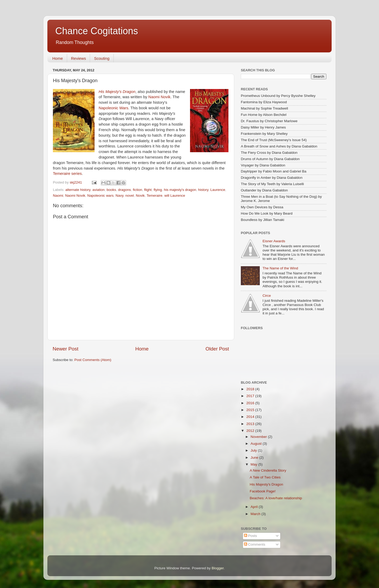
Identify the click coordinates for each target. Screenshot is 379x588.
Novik (140, 196)
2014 (251, 417)
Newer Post (66, 349)
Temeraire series (67, 174)
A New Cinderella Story (268, 470)
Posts (251, 536)
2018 (251, 389)
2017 (251, 396)
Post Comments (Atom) (93, 360)
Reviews (79, 58)
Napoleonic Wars (113, 108)
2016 (251, 403)
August (257, 444)
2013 (251, 424)
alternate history (78, 190)
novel (129, 196)
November (259, 437)
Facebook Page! (263, 491)
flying (158, 190)
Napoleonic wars (101, 196)
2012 (251, 431)
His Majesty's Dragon (117, 92)
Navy (119, 196)
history (203, 190)
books (111, 190)
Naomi (58, 196)
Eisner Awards (274, 241)
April (255, 507)
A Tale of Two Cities (265, 477)
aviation (99, 190)
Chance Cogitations (97, 31)
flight (148, 190)
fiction (138, 190)
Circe (267, 296)
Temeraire (154, 196)
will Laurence (175, 196)
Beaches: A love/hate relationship (276, 498)
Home (58, 58)
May (254, 464)
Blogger (218, 568)
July (254, 450)
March (256, 514)
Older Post (217, 349)
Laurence (218, 190)
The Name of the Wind (280, 268)
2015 (251, 410)
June (255, 458)
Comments (255, 544)
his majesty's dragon (180, 190)
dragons (124, 190)
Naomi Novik (159, 97)
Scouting (102, 58)
